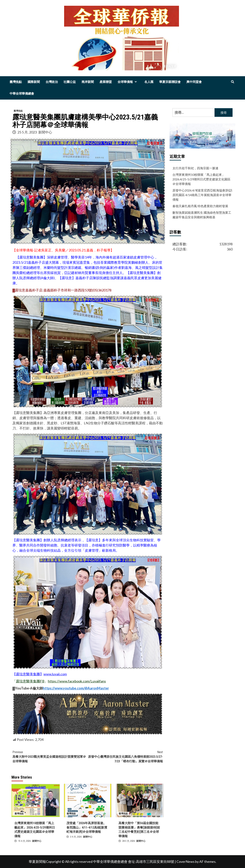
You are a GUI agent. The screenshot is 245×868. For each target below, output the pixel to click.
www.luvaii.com (55, 674)
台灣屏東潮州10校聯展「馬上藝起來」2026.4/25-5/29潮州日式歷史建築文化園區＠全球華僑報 (201, 179)
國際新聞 (34, 82)
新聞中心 (45, 132)
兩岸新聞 (88, 82)
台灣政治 (52, 82)
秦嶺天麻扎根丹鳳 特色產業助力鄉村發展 (200, 206)
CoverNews (185, 861)
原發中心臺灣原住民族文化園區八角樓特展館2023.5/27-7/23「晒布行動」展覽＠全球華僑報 (125, 756)
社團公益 (70, 82)
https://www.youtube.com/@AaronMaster (76, 688)
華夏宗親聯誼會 (170, 82)
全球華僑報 (128, 82)
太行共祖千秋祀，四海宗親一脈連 (195, 168)
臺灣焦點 (16, 82)
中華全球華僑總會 (22, 94)
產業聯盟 (106, 82)
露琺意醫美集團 (28, 674)
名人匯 (149, 82)
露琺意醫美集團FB (30, 681)
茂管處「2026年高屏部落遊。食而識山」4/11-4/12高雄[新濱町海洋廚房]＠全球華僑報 (87, 827)
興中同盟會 (194, 82)
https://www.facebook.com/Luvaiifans (77, 681)
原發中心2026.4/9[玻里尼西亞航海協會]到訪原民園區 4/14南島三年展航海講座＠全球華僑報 (202, 195)
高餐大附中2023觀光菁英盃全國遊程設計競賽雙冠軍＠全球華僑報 (50, 756)
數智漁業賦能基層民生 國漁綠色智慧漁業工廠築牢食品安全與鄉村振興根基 (202, 215)
